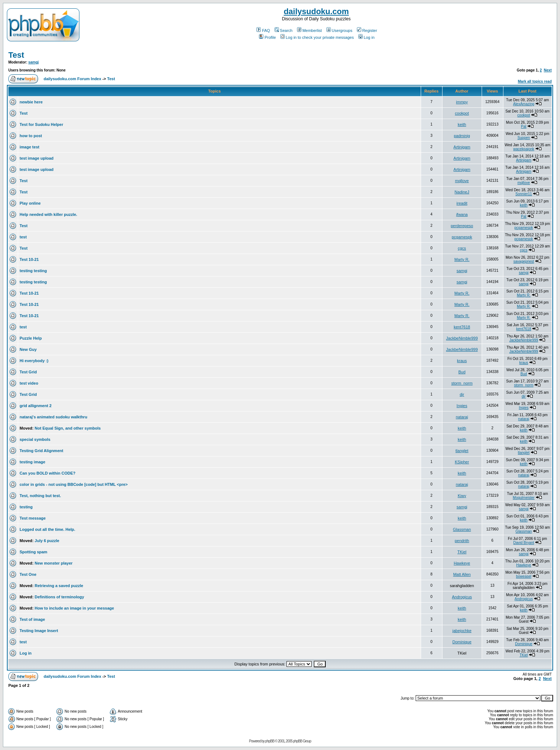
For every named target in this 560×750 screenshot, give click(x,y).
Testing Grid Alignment (41, 451)
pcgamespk (524, 228)
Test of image (32, 619)
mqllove (462, 181)
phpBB (270, 741)
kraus (462, 361)
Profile (267, 37)
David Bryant (524, 543)
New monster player (54, 563)
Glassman (462, 529)
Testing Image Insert (39, 631)
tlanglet (462, 451)
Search (284, 30)
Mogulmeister (524, 498)
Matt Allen (462, 574)
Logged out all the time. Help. (47, 529)
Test (16, 55)
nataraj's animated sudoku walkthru (53, 417)
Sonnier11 (524, 194)
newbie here (31, 102)
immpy (462, 102)
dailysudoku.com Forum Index (72, 79)
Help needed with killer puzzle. (48, 214)
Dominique (462, 642)
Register (367, 30)
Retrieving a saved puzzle (59, 586)
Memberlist (310, 30)
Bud (462, 372)
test (23, 237)
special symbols (35, 439)
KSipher (462, 462)
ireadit (462, 203)
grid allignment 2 (36, 406)
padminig (462, 136)
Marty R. (462, 259)
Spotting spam (33, 552)
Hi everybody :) (34, 361)
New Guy (28, 349)
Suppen (524, 138)
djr (462, 394)
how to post (31, 136)
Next (548, 70)
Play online (30, 203)
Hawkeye (462, 563)
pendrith (462, 541)
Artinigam (462, 147)
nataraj (462, 417)
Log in (367, 37)
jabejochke (462, 631)
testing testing (33, 271)
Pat (524, 126)
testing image (32, 462)
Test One (28, 574)
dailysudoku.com (316, 11)
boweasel (524, 576)
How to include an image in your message (75, 608)
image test (29, 147)
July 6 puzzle (47, 541)
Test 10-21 (29, 259)
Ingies (462, 406)
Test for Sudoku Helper (41, 124)
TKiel (462, 552)
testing (26, 507)
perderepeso (462, 226)
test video (29, 383)
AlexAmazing (524, 104)
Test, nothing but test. (40, 496)
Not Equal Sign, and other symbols (68, 428)
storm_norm (462, 383)
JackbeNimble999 (462, 338)
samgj (34, 62)
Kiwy (462, 496)
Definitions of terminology (59, 597)
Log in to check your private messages (317, 37)
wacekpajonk (524, 149)
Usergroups (339, 30)
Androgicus (462, 597)
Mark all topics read (535, 81)
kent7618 (462, 327)
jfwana (462, 214)
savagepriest (524, 261)
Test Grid (28, 372)
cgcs (462, 248)
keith (462, 124)
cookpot (462, 113)
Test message (33, 518)
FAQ (263, 30)
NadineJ (462, 192)
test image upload (37, 158)
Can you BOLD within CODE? (48, 473)
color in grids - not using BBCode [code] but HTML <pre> (74, 484)
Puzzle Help (31, 338)
